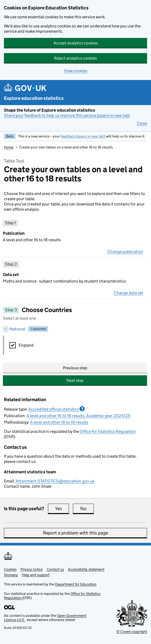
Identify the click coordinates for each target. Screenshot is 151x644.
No (87, 509)
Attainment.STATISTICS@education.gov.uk (55, 481)
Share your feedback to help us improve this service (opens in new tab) (67, 115)
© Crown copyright (132, 631)
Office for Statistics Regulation (108, 431)
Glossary (11, 575)
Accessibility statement (86, 569)
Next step (75, 380)
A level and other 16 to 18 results (59, 422)
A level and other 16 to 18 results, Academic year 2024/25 (78, 416)
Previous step (75, 368)
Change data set (128, 293)
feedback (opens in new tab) (83, 136)
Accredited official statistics (56, 409)
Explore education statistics (34, 98)
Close (142, 123)
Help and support (36, 575)
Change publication (125, 252)
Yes (62, 509)
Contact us (55, 569)
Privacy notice (32, 569)
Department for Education (76, 584)
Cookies (10, 569)
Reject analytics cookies (75, 58)
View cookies (76, 71)
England (26, 345)
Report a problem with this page (75, 533)
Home (9, 147)
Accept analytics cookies (76, 43)
